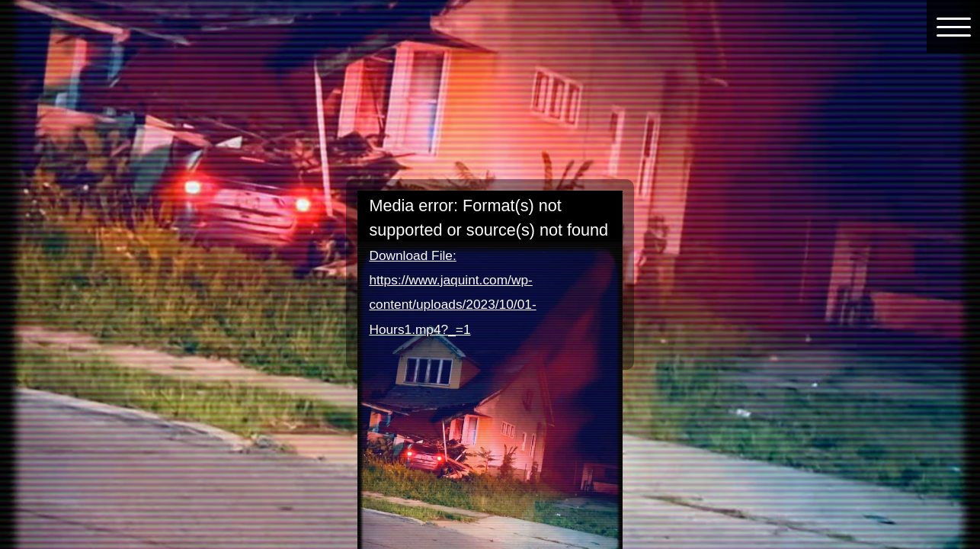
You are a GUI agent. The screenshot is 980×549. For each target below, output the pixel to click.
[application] (490, 265)
